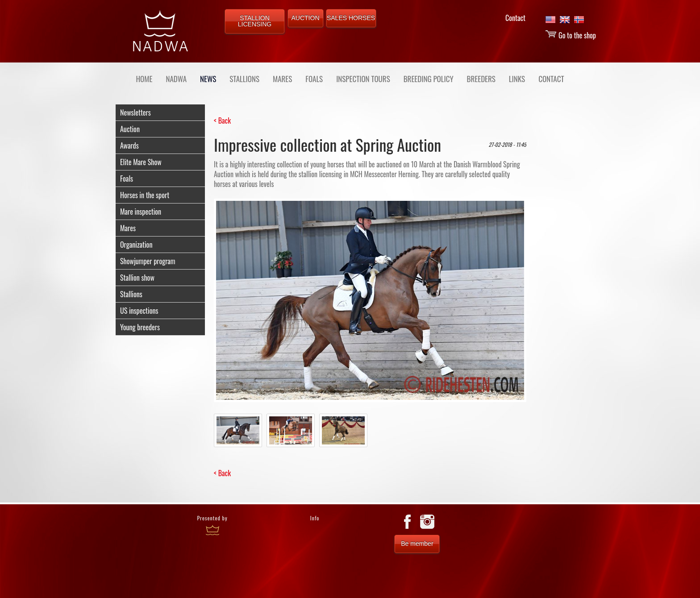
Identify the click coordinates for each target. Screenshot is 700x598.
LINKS (517, 79)
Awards (129, 145)
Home (144, 79)
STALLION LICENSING (255, 21)
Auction (130, 129)
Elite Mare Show (141, 162)
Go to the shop (571, 35)
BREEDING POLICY (429, 79)
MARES (282, 79)
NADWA (176, 79)
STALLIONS (244, 79)
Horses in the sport (145, 195)
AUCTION (306, 18)
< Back (222, 120)
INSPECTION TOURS (363, 79)
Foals (127, 179)
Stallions (131, 294)
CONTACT (551, 79)
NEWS (208, 79)
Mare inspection (141, 212)
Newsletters (135, 112)
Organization (136, 245)
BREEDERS (481, 79)
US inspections (139, 311)
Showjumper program (148, 261)
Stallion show (137, 278)
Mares (128, 228)
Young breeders (140, 327)
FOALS (314, 79)
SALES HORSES (351, 18)
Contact (515, 18)
